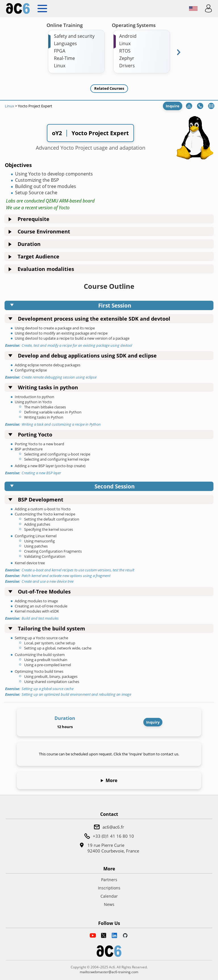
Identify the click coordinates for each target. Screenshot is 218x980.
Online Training (65, 25)
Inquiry (153, 722)
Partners (109, 880)
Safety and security (74, 36)
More (111, 780)
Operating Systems (134, 25)
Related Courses (109, 88)
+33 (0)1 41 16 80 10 (113, 836)
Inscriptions (109, 888)
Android (128, 36)
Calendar (109, 896)
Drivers (127, 66)
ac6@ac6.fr (113, 827)
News (109, 904)
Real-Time (64, 58)
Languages (65, 43)
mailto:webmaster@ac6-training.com (109, 972)
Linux (60, 66)
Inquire (173, 106)
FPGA (60, 51)
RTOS (125, 51)
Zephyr (127, 58)
